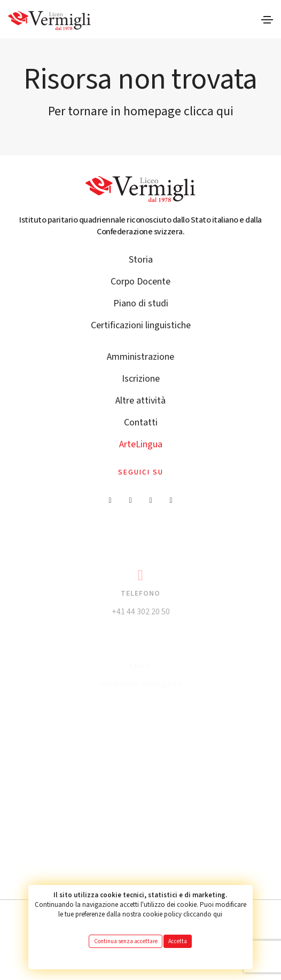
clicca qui (209, 111)
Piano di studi (141, 303)
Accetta (178, 941)
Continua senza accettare (126, 941)
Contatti (141, 422)
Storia (141, 260)
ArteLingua (141, 444)
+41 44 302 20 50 (141, 612)
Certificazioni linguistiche (141, 325)
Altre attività (140, 401)
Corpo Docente (140, 282)
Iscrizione (141, 379)
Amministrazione (140, 357)
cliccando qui (203, 914)
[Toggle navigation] (267, 20)
